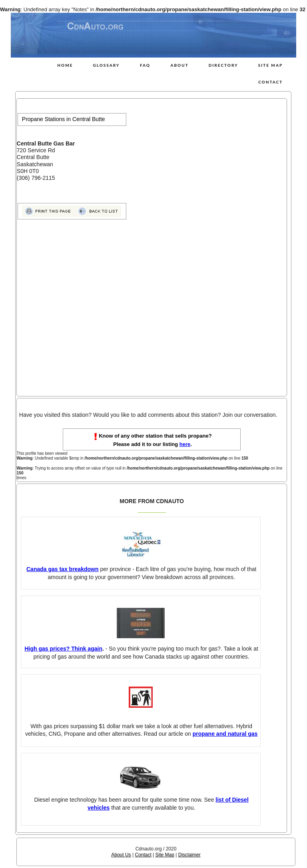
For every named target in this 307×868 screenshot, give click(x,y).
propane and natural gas (225, 734)
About (179, 65)
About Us (121, 855)
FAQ (145, 65)
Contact (270, 82)
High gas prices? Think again (63, 649)
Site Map (271, 65)
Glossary (106, 65)
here (185, 444)
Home (65, 65)
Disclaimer (189, 855)
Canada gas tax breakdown (63, 569)
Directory (223, 65)
